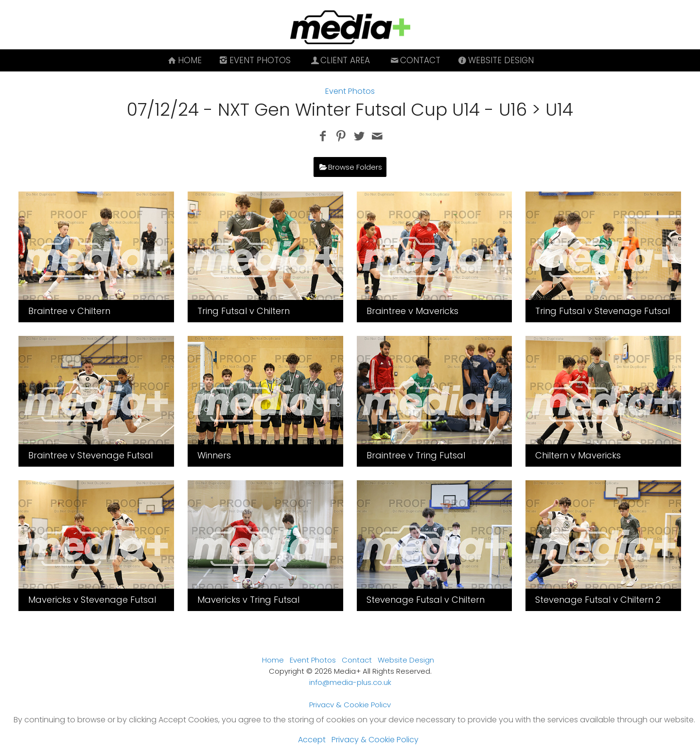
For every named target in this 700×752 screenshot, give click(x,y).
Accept (312, 740)
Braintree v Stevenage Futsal (90, 455)
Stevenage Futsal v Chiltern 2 (598, 600)
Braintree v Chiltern (69, 311)
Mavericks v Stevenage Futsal (92, 600)
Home (184, 60)
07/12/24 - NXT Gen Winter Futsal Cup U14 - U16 (327, 110)
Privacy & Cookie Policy (350, 705)
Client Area (340, 60)
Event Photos (254, 60)
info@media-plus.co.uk (350, 682)
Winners (214, 455)
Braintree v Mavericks (412, 311)
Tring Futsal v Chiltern (244, 311)
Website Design (495, 60)
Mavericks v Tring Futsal (248, 600)
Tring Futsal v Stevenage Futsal (603, 311)
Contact (414, 60)
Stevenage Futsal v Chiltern (426, 600)
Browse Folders (355, 167)
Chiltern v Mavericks (578, 455)
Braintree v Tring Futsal (416, 455)
